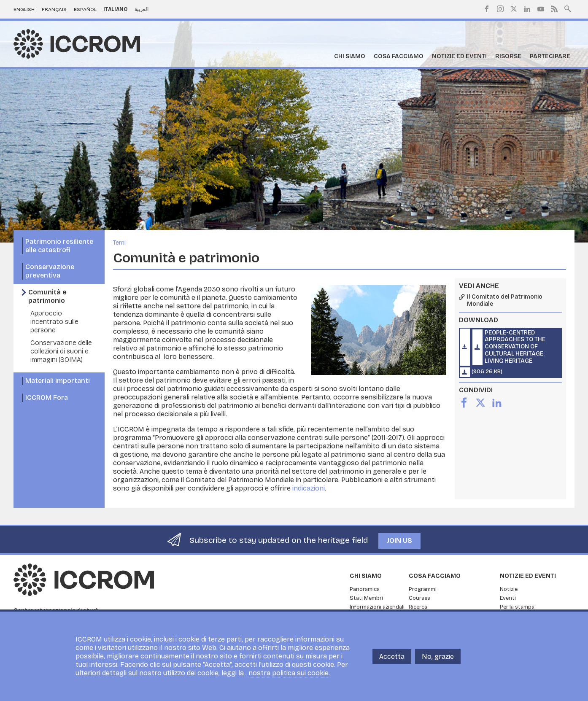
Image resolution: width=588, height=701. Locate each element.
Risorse (508, 56)
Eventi (508, 598)
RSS (554, 9)
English (24, 9)
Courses (419, 598)
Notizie (509, 589)
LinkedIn (527, 9)
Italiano (115, 9)
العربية (142, 9)
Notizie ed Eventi (459, 56)
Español (85, 9)
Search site (568, 8)
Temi (119, 243)
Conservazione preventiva (50, 271)
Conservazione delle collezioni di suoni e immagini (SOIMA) (61, 351)
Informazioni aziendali (377, 607)
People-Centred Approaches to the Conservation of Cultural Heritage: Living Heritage (515, 347)
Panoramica (365, 589)
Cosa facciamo (399, 56)
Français (54, 9)
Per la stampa (517, 607)
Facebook (487, 9)
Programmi (423, 589)
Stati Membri (366, 598)
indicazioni (309, 488)
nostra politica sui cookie (289, 678)
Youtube (541, 9)
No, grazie (438, 661)
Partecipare (550, 56)
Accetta (392, 661)
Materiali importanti (58, 381)
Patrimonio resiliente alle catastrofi (59, 246)
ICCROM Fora (47, 398)
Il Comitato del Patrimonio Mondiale (505, 301)
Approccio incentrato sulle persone (54, 322)
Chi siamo (350, 56)
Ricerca (418, 607)
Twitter (514, 9)
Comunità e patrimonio (47, 296)
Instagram (500, 9)
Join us (399, 541)
